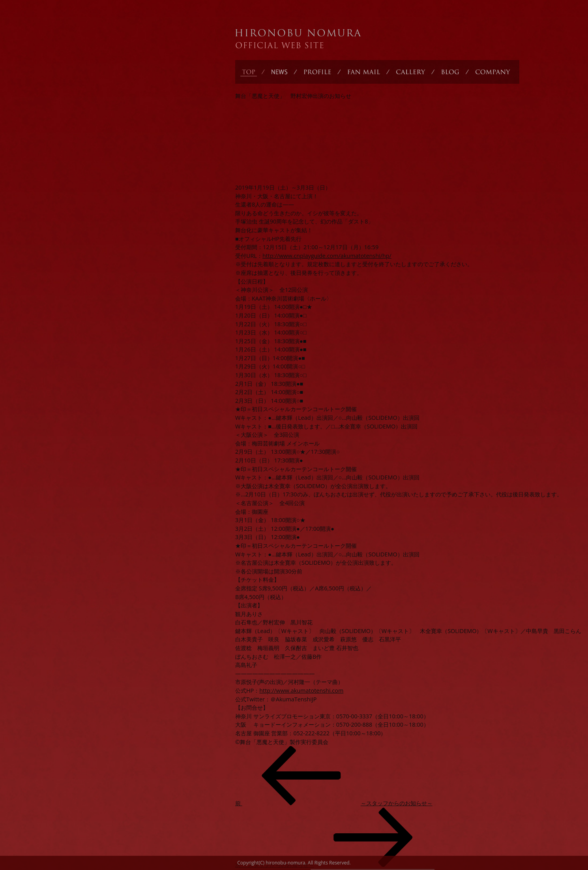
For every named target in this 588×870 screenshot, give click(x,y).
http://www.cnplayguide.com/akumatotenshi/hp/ (327, 256)
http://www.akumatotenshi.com (301, 691)
